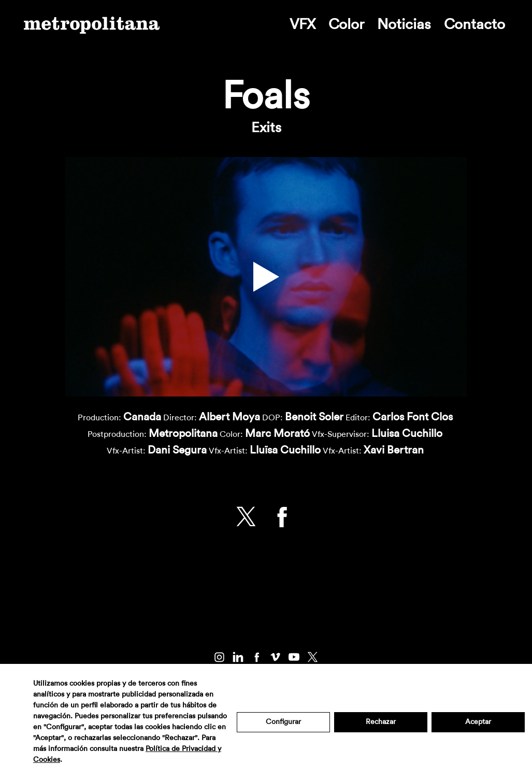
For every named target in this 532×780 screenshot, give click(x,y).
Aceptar (478, 722)
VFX (303, 24)
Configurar (283, 722)
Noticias (404, 24)
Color (346, 24)
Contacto (475, 24)
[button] (266, 277)
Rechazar (381, 722)
